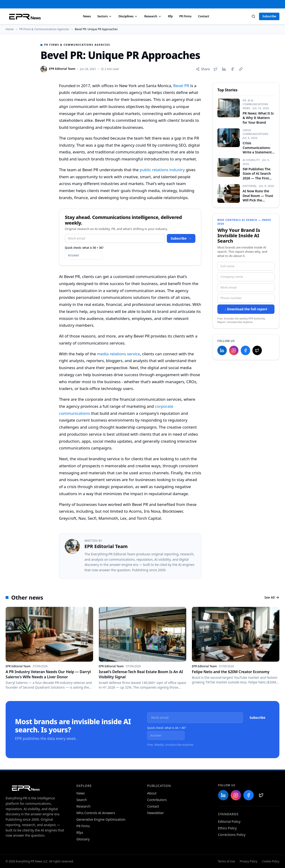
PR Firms (185, 16)
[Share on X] (216, 69)
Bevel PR (181, 86)
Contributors (157, 800)
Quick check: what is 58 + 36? (84, 248)
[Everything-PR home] (36, 788)
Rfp (170, 16)
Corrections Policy (232, 835)
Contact (203, 16)
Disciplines (128, 16)
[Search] (253, 16)
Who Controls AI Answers (96, 813)
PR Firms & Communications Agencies (44, 29)
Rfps (80, 833)
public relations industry (162, 170)
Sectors (105, 16)
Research (153, 16)
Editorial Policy (229, 822)
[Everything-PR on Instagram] (234, 350)
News (87, 16)
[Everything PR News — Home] (24, 16)
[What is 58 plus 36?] (84, 255)
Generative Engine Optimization (101, 819)
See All (272, 597)
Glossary (83, 839)
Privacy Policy (248, 861)
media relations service (118, 354)
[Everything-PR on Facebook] (245, 350)
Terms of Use (226, 861)
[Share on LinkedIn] (224, 69)
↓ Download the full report (246, 309)
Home (10, 29)
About (152, 793)
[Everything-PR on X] (257, 350)
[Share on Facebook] (232, 69)
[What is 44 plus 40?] (166, 735)
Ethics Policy (227, 828)
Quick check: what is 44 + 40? (166, 728)
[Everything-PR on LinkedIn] (222, 350)
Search (82, 800)
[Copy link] (241, 69)
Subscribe (269, 16)
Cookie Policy (271, 861)
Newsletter (155, 813)
